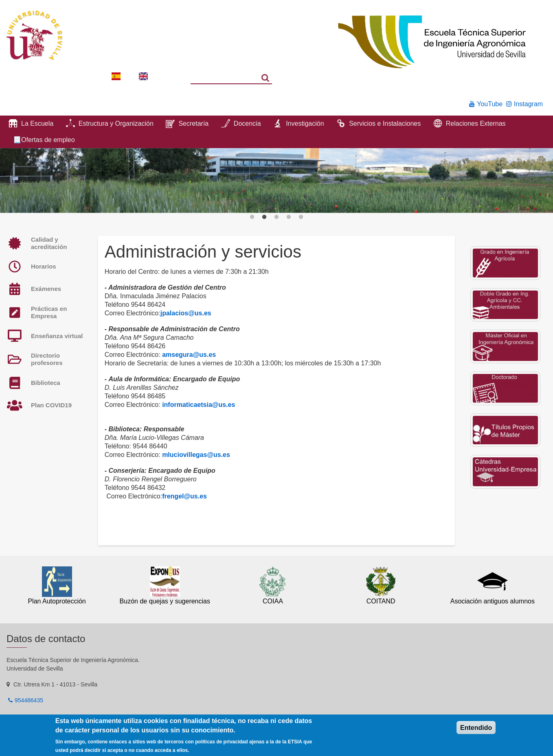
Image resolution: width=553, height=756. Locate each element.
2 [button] (264, 217)
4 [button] (289, 217)
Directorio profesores (47, 359)
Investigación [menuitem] (305, 123)
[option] (276, 181)
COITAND (381, 601)
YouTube (490, 104)
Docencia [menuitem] (247, 123)
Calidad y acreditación (49, 243)
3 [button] (276, 217)
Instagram (528, 104)
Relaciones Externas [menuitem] (476, 123)
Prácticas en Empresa (49, 312)
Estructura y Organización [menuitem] (116, 123)
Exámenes (46, 289)
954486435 (29, 700)
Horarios (44, 266)
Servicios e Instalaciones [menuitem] (385, 123)
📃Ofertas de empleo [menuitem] (44, 140)
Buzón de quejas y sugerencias (165, 601)
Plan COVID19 (51, 405)
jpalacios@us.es (186, 313)
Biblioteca (46, 383)
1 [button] (252, 217)
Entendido (476, 728)
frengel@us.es (184, 496)
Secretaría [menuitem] (193, 123)
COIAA (273, 601)
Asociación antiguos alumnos (493, 601)
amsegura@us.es (189, 355)
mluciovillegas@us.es (196, 455)
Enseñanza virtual (57, 336)
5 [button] (301, 217)
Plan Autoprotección (57, 601)
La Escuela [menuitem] (37, 123)
